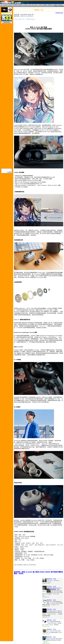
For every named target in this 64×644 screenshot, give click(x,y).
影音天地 (11, 5)
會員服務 (55, 5)
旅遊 (30, 5)
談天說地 (26, 5)
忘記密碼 (61, 6)
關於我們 (60, 5)
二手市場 (40, 5)
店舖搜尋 (45, 5)
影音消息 (6, 5)
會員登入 (56, 6)
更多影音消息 (59, 13)
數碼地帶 (21, 5)
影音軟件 (16, 5)
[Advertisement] (15, 593)
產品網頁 (50, 5)
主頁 (1, 5)
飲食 (36, 5)
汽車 (33, 5)
